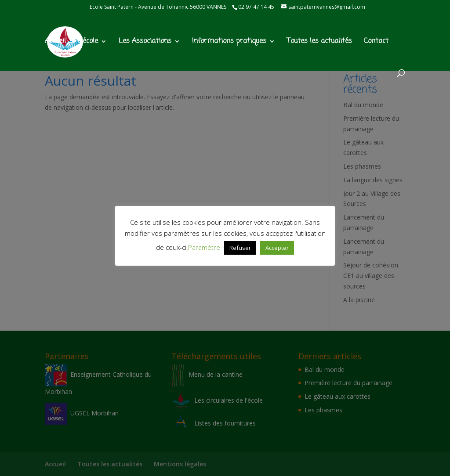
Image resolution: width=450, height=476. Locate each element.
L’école (88, 42)
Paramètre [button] (204, 247)
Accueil (55, 42)
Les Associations (145, 42)
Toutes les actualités (319, 42)
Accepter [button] (277, 248)
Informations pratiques (229, 42)
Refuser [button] (240, 248)
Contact (376, 42)
